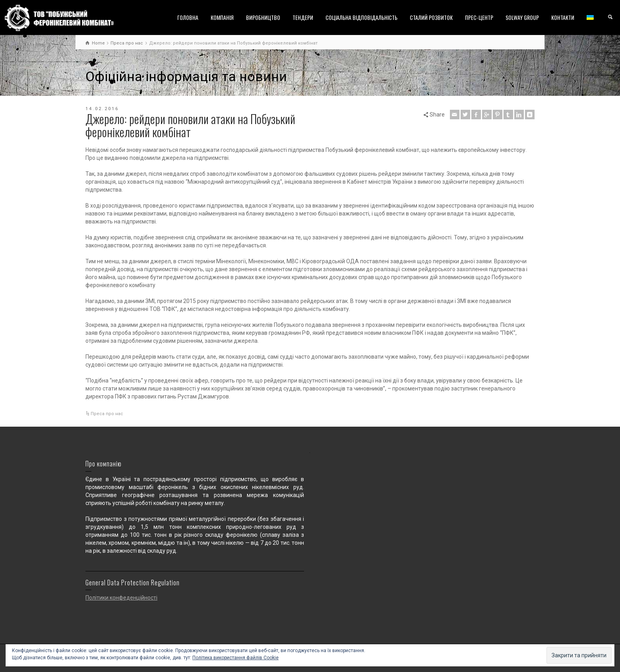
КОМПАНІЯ (222, 17)
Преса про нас (107, 414)
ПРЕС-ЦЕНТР (479, 17)
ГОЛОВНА (188, 17)
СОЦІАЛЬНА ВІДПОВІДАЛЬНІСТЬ (361, 17)
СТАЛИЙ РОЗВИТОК (431, 17)
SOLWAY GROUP (522, 17)
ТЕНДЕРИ (303, 17)
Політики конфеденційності (121, 598)
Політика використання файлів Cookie (235, 658)
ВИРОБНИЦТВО (263, 17)
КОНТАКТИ (563, 17)
